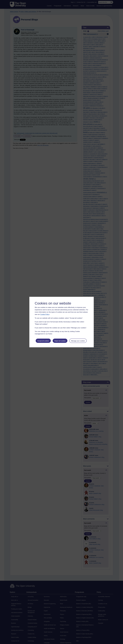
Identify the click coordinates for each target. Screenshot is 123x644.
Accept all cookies (43, 341)
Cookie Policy (45, 314)
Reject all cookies (60, 341)
